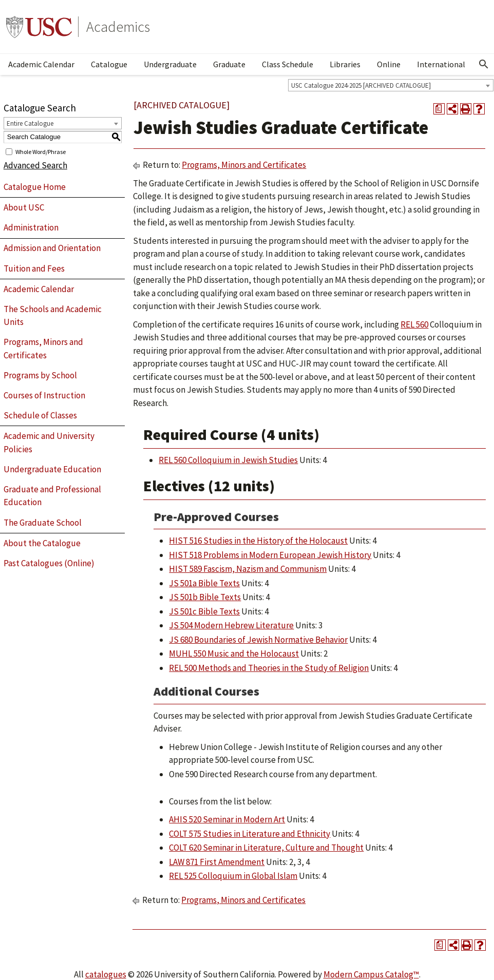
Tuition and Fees (34, 268)
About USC (24, 207)
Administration (31, 227)
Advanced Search (35, 165)
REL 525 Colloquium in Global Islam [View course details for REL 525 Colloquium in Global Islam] (233, 876)
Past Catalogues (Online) (49, 563)
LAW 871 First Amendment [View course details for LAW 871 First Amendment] (217, 862)
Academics (118, 27)
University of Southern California (39, 27)
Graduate (229, 64)
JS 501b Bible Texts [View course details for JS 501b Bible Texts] (205, 597)
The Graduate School (43, 523)
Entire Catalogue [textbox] (30, 123)
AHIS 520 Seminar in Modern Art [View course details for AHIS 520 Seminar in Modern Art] (227, 819)
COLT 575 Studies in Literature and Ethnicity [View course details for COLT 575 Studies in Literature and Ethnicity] (250, 834)
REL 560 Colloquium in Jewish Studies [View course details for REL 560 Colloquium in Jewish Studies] (228, 460)
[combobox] (391, 85)
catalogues (106, 974)
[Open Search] (484, 64)
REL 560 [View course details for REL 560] (414, 324)
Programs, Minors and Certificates (43, 349)
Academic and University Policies (49, 443)
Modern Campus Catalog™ (371, 974)
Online (389, 64)
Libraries (345, 64)
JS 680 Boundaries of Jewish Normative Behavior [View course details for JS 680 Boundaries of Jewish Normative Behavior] (258, 640)
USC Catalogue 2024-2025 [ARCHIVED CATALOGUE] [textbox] (361, 85)
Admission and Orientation (52, 248)
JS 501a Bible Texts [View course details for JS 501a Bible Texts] (204, 583)
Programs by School (40, 375)
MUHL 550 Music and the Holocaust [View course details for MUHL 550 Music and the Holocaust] (234, 654)
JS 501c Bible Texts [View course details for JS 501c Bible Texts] (204, 611)
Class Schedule (288, 64)
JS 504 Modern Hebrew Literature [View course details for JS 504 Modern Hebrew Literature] (231, 625)
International (441, 64)
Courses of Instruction (44, 395)
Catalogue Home (35, 187)
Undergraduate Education (52, 469)
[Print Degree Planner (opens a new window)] (439, 109)
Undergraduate (170, 64)
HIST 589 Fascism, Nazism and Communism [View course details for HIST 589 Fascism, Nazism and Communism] (248, 569)
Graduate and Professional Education (52, 496)
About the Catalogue (42, 543)
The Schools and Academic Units (53, 316)
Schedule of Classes (40, 415)
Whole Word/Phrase (41, 151)
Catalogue (109, 64)
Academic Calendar (41, 64)
